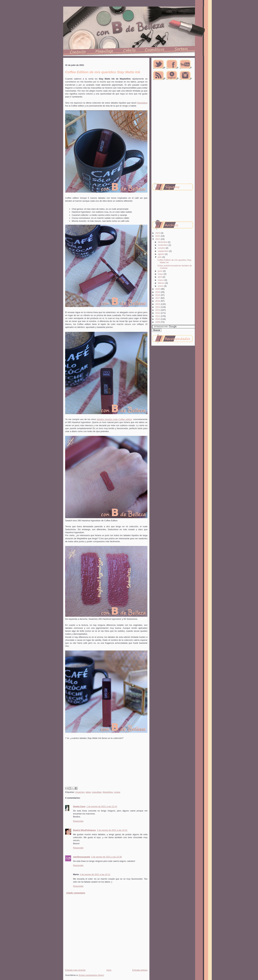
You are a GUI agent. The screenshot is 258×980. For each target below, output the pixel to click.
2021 (158, 239)
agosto (161, 254)
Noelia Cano (79, 806)
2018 (158, 295)
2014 (158, 307)
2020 (158, 289)
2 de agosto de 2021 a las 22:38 (106, 857)
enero (161, 286)
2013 (158, 310)
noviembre (163, 245)
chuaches (80, 792)
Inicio (109, 970)
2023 (158, 233)
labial (88, 792)
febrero (162, 283)
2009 (158, 322)
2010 (158, 319)
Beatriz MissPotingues (84, 830)
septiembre (164, 251)
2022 (158, 236)
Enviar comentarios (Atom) (91, 975)
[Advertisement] (106, 767)
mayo (161, 274)
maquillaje (97, 792)
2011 (158, 316)
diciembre (163, 242)
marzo (161, 280)
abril (160, 277)
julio (160, 257)
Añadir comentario (76, 893)
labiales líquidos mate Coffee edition (114, 419)
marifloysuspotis (82, 857)
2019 (158, 292)
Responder (78, 821)
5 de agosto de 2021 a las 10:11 (95, 874)
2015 (158, 304)
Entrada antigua (140, 970)
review (117, 792)
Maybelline (142, 103)
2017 (158, 298)
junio (161, 271)
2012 (158, 313)
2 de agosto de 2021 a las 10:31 (112, 830)
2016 (158, 301)
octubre (162, 248)
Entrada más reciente (75, 970)
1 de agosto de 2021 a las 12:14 (102, 806)
